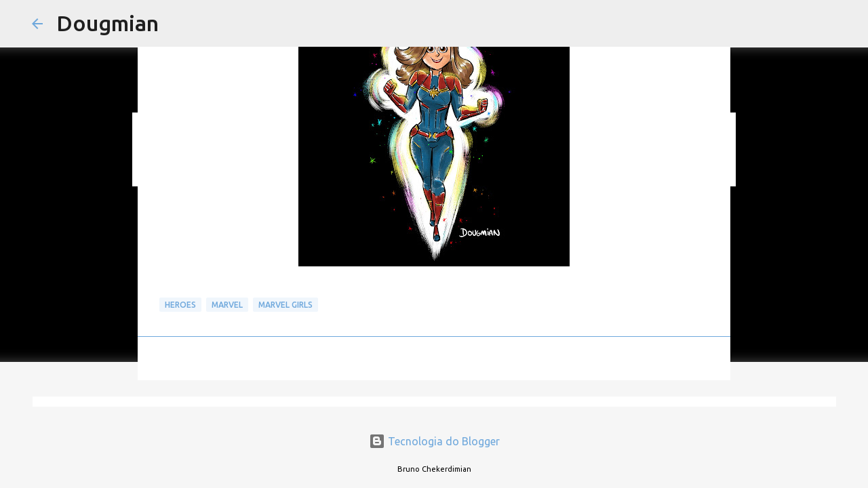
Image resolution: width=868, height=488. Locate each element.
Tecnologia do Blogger (434, 441)
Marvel (227, 305)
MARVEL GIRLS (285, 305)
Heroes (180, 305)
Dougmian (107, 23)
